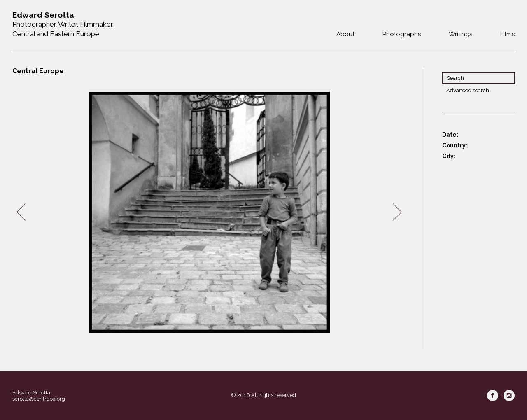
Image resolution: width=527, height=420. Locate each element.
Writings (461, 34)
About (345, 34)
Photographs (402, 34)
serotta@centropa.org (39, 399)
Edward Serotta (31, 393)
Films (507, 34)
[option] (209, 212)
